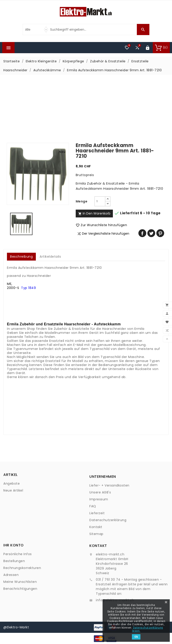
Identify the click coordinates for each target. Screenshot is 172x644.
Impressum (99, 530)
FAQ (93, 537)
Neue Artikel (13, 503)
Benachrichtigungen (20, 613)
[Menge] (100, 201)
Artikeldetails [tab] (50, 257)
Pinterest (160, 233)
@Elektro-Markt (16, 627)
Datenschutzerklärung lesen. (148, 629)
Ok (136, 637)
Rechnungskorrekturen (22, 592)
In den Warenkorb (94, 213)
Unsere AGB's (100, 523)
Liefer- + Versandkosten (109, 516)
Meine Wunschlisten (20, 606)
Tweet (151, 233)
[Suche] (92, 29)
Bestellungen (14, 585)
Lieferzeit (97, 543)
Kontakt (96, 557)
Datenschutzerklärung (108, 550)
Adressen (11, 599)
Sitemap (96, 564)
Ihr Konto (14, 569)
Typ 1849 (28, 288)
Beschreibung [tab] (21, 257)
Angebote (12, 496)
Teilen (142, 233)
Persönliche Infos (18, 578)
